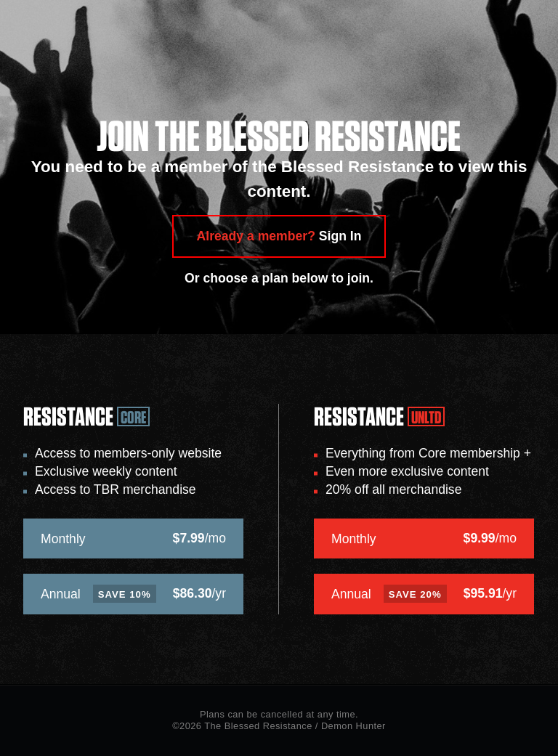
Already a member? (279, 236)
